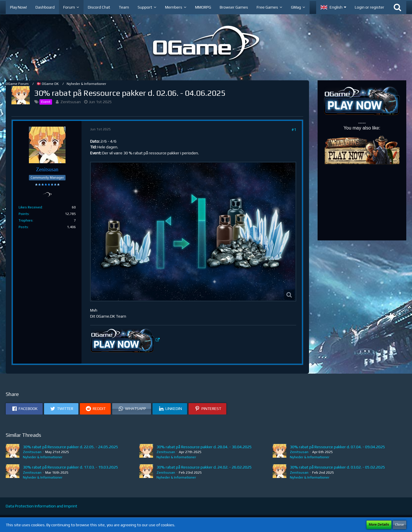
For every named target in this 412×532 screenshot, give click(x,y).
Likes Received (30, 207)
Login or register (370, 7)
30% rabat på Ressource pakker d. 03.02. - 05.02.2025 (337, 467)
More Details (379, 525)
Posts (23, 227)
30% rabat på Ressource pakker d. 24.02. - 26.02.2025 (204, 467)
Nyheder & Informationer (43, 457)
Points (24, 214)
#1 (294, 129)
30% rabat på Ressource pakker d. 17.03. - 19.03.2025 (71, 467)
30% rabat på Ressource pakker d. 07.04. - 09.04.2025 (337, 447)
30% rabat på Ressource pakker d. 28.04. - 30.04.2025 (204, 447)
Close (400, 525)
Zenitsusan (71, 102)
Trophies (26, 220)
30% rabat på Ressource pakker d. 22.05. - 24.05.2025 (71, 447)
